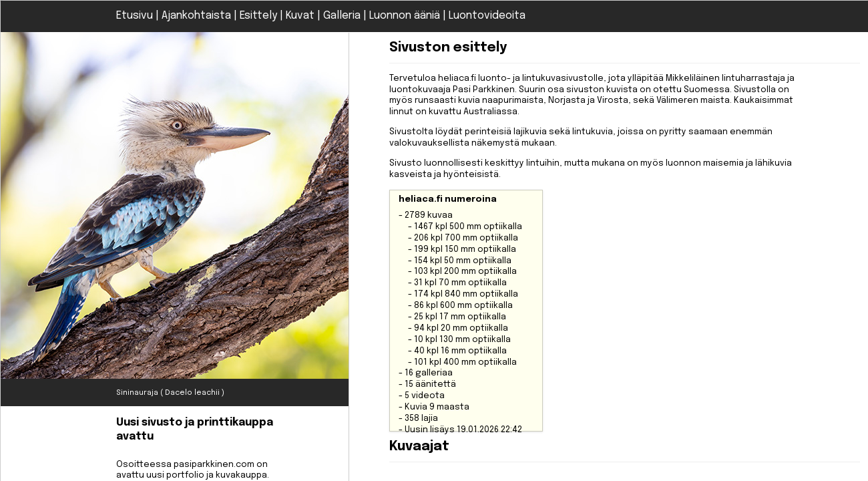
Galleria (342, 16)
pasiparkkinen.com (214, 465)
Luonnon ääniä (405, 16)
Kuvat (300, 16)
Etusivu (135, 16)
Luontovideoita (487, 16)
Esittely (258, 16)
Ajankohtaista (196, 16)
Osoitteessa (202, 438)
